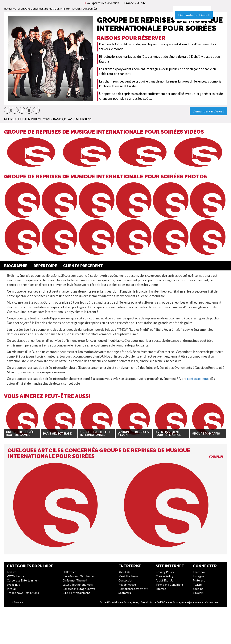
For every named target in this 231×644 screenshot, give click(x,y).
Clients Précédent (83, 266)
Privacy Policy (165, 572)
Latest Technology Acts (78, 585)
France (130, 3)
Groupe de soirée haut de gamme (20, 433)
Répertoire (45, 266)
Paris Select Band (58, 434)
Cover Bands (53, 119)
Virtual (11, 589)
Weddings (13, 585)
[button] (7, 110)
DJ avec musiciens (78, 119)
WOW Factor (16, 576)
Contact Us (126, 580)
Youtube (198, 589)
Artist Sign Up (165, 580)
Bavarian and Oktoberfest (79, 576)
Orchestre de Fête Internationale (95, 433)
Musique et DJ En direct (23, 119)
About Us (124, 572)
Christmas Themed (75, 580)
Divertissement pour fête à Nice (168, 433)
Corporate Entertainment (23, 580)
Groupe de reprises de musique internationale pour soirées (59, 9)
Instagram (200, 576)
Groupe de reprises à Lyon (133, 433)
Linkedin (198, 593)
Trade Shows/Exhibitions (23, 593)
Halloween (69, 572)
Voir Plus (216, 457)
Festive (12, 572)
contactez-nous (198, 379)
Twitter (198, 585)
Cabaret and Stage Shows (79, 589)
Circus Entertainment (76, 593)
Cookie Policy (165, 576)
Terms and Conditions (170, 585)
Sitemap (161, 589)
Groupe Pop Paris (206, 434)
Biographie (16, 266)
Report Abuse (127, 585)
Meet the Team (128, 576)
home (8, 9)
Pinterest (199, 580)
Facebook (199, 572)
